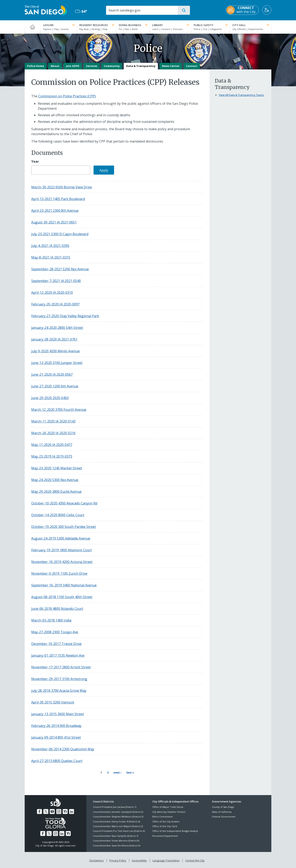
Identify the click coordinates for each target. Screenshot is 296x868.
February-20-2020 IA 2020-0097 (55, 304)
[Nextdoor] (65, 811)
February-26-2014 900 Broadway (56, 726)
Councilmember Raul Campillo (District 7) (116, 835)
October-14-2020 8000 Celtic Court (58, 515)
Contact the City (195, 860)
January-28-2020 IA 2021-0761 (54, 339)
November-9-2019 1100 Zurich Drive (59, 573)
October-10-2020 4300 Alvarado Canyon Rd (64, 503)
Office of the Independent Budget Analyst (175, 831)
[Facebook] (39, 811)
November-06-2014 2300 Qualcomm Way (63, 749)
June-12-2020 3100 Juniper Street (57, 363)
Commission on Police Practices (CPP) (67, 96)
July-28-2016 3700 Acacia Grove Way (59, 691)
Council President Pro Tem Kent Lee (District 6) (119, 831)
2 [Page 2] (109, 772)
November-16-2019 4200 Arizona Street (62, 562)
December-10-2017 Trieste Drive (56, 644)
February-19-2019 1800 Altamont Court (61, 550)
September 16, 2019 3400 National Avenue (64, 585)
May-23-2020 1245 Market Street (57, 468)
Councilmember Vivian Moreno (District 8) (116, 840)
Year (35, 162)
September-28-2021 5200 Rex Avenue (60, 269)
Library (171, 25)
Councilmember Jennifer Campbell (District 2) (118, 811)
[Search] (142, 10)
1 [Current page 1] (101, 772)
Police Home (36, 66)
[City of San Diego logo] (46, 10)
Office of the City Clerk (165, 826)
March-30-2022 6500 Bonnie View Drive (62, 187)
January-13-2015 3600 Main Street (58, 714)
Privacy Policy (118, 860)
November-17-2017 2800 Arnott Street (61, 667)
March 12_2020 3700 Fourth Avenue (59, 410)
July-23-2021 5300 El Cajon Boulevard (60, 234)
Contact (192, 66)
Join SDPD (73, 66)
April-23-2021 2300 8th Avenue (55, 211)
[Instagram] (59, 811)
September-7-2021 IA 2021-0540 (56, 281)
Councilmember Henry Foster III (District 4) (116, 821)
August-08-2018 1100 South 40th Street (62, 597)
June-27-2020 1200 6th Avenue (55, 386)
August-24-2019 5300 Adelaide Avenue (61, 538)
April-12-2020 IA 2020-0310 (52, 292)
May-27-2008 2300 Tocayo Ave (55, 632)
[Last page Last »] (130, 772)
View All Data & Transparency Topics (241, 95)
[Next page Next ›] (117, 772)
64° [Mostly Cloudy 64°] (81, 11)
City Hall (251, 25)
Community (112, 66)
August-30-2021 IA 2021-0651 (54, 222)
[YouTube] (52, 811)
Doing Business (134, 25)
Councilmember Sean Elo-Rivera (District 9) (117, 845)
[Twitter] (46, 811)
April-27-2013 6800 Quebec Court (57, 761)
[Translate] (267, 10)
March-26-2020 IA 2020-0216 (53, 433)
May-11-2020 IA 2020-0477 (52, 445)
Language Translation (166, 860)
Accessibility (139, 860)
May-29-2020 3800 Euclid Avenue (56, 492)
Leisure (60, 25)
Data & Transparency (141, 66)
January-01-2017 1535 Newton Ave (58, 655)
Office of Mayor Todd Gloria (168, 807)
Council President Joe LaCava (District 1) (115, 807)
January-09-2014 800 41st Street (56, 737)
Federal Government (224, 816)
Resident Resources (97, 25)
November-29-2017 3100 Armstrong (59, 679)
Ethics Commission (163, 816)
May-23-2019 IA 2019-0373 (52, 456)
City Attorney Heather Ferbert (169, 811)
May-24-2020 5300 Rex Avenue (55, 480)
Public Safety (211, 25)
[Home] (33, 27)
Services (92, 66)
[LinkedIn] (72, 811)
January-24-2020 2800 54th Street (57, 328)
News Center (171, 66)
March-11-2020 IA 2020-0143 (53, 421)
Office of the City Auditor (166, 821)
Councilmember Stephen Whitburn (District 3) (118, 816)
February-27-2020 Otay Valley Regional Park (65, 316)
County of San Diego (223, 807)
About (55, 66)
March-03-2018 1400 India (51, 620)
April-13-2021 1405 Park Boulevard (58, 199)
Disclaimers (97, 860)
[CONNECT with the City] (242, 10)
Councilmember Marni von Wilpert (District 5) (118, 826)
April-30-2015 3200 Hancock (53, 702)
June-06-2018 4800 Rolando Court (57, 609)
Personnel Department (165, 835)
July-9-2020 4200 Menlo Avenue (55, 351)
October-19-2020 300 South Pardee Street (64, 527)
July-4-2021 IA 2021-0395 (50, 246)
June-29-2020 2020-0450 (50, 398)
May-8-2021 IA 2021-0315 (51, 257)
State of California (222, 811)
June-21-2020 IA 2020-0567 (52, 374)
